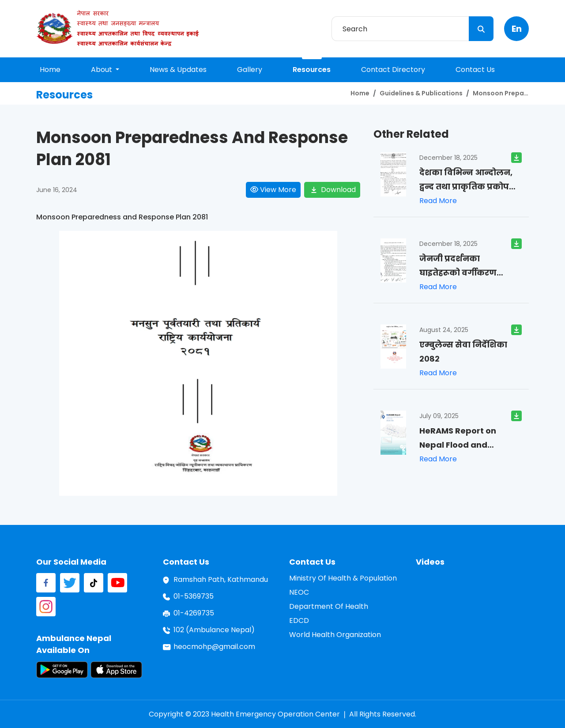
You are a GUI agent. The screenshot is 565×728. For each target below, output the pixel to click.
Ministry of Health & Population (343, 578)
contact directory (393, 70)
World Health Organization (335, 635)
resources (312, 70)
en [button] (517, 29)
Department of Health (329, 606)
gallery (250, 70)
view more (273, 190)
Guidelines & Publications (421, 93)
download (332, 190)
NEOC (299, 592)
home (50, 70)
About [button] (102, 70)
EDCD (299, 620)
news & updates (178, 70)
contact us (475, 70)
